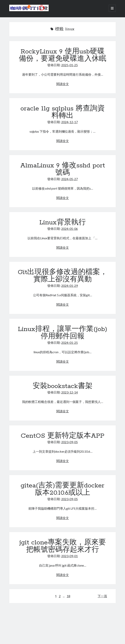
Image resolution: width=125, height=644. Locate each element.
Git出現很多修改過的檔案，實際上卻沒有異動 (62, 276)
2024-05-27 (69, 179)
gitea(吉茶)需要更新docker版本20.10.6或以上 (62, 489)
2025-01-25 (69, 65)
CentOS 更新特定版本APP (62, 436)
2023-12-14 (69, 392)
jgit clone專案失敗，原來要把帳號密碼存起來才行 (63, 546)
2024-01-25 (69, 343)
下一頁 (102, 596)
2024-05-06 (69, 229)
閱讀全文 (63, 84)
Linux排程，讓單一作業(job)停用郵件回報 (62, 333)
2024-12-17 (69, 122)
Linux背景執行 (63, 223)
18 (69, 596)
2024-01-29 (69, 286)
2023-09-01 (69, 556)
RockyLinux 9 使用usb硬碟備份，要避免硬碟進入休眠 (63, 55)
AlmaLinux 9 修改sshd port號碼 (63, 169)
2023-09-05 (69, 442)
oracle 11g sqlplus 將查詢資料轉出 (63, 112)
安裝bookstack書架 (63, 386)
